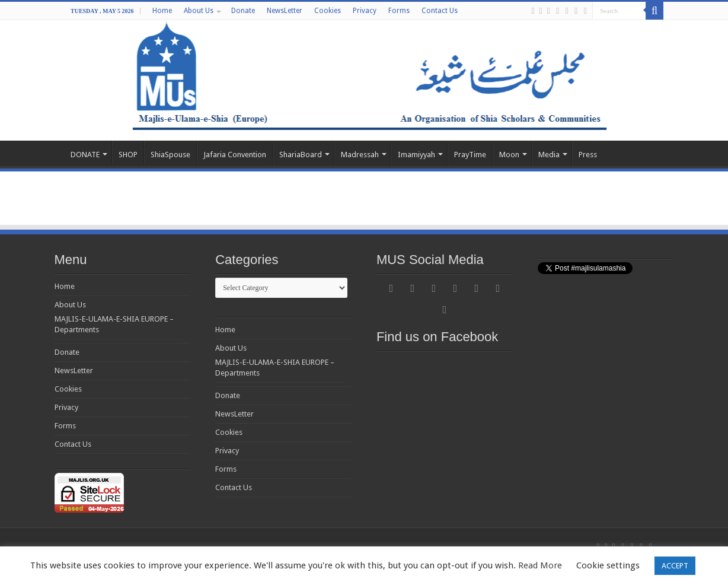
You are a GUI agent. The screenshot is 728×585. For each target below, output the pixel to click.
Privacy (365, 11)
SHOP (128, 155)
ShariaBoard (301, 155)
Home (162, 11)
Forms (399, 11)
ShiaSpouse (170, 155)
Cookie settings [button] (608, 565)
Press (588, 155)
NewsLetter (285, 11)
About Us (199, 11)
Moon (509, 155)
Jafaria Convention (235, 155)
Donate (243, 11)
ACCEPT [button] (675, 566)
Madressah (360, 155)
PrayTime (470, 155)
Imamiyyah (416, 155)
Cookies (328, 11)
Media (549, 155)
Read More (540, 565)
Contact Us (440, 11)
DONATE (85, 155)
